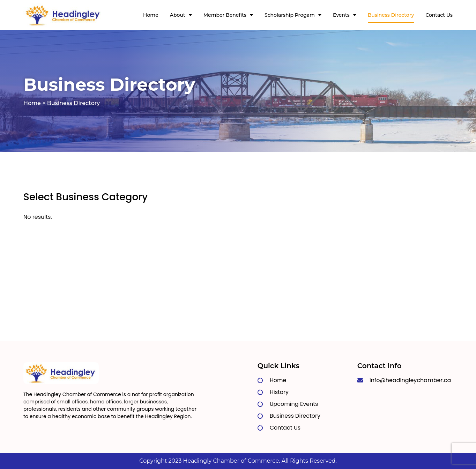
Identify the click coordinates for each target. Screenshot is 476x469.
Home (151, 15)
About (181, 15)
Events (345, 15)
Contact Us (439, 15)
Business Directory (391, 15)
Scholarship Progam (293, 15)
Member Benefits (228, 15)
